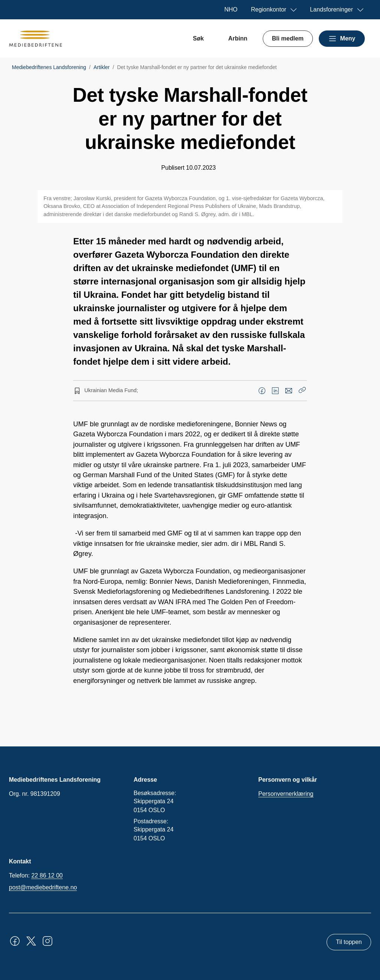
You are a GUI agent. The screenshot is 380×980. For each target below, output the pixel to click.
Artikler (102, 67)
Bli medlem (288, 38)
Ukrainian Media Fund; (111, 390)
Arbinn (238, 38)
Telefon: (36, 876)
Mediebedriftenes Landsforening (49, 67)
